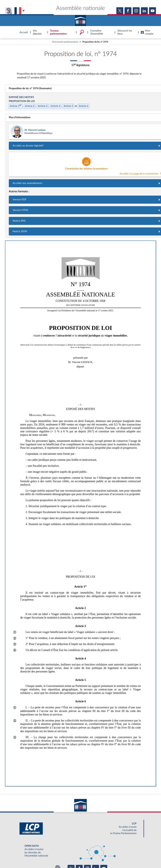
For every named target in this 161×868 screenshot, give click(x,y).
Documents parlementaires (65, 42)
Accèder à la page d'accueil (80, 19)
